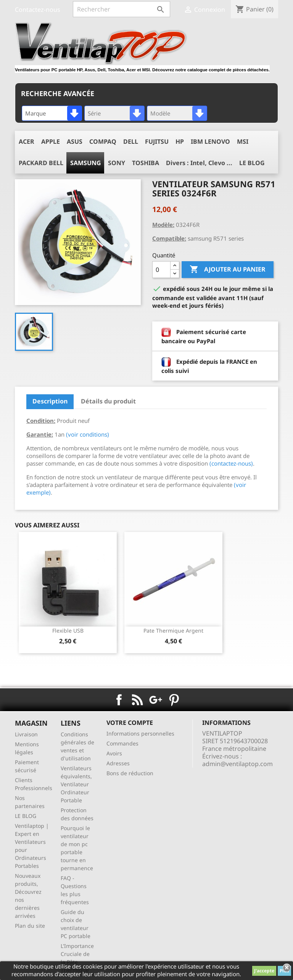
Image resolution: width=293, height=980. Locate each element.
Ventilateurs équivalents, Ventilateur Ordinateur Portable (76, 784)
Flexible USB (68, 631)
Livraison (26, 734)
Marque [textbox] (35, 113)
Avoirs (114, 753)
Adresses (118, 763)
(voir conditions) (88, 434)
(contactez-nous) (231, 463)
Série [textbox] (94, 113)
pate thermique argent (173, 631)
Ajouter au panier (228, 270)
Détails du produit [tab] (108, 401)
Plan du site (30, 926)
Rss (137, 700)
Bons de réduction (130, 773)
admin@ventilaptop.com (237, 764)
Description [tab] (50, 401)
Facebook (119, 700)
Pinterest (174, 700)
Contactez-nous (38, 10)
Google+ (156, 700)
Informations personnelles (140, 733)
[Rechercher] (122, 9)
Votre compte (130, 723)
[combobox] (52, 113)
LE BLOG (26, 816)
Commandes (122, 743)
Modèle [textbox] (160, 113)
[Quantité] (161, 270)
